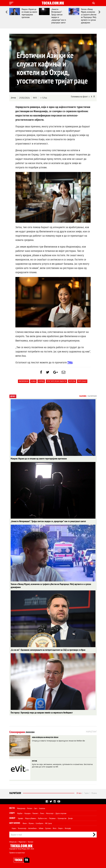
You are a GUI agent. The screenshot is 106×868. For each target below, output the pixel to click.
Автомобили (32, 828)
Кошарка (27, 813)
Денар (14, 98)
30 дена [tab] (94, 793)
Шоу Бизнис (15, 823)
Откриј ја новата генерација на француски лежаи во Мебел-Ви (58, 741)
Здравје (20, 818)
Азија (33, 382)
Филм (25, 823)
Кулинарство (62, 818)
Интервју (68, 828)
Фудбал (20, 813)
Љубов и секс (42, 818)
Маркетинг (22, 842)
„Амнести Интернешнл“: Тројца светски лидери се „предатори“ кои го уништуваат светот (59, 16)
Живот (12, 818)
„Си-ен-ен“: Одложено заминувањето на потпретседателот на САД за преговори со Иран (46, 650)
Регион (30, 808)
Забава (41, 828)
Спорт (12, 813)
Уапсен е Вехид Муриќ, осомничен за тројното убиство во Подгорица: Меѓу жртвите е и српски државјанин (89, 16)
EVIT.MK (35, 761)
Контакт (31, 842)
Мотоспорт (50, 813)
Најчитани (15, 793)
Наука (14, 828)
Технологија (22, 828)
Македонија (21, 808)
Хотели (72, 382)
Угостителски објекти (56, 382)
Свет (36, 808)
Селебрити (39, 823)
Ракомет (35, 813)
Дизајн (70, 818)
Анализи (42, 808)
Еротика (48, 828)
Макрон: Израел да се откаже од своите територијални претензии (29, 13)
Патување (52, 818)
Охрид (41, 382)
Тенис (42, 813)
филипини (24, 382)
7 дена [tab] (86, 793)
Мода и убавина (30, 818)
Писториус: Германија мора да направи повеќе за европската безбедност (40, 712)
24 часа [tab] (79, 793)
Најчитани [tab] (92, 396)
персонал (82, 382)
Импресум (13, 842)
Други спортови (61, 813)
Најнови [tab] (83, 396)
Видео (61, 828)
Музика (31, 823)
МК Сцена (48, 823)
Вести (12, 808)
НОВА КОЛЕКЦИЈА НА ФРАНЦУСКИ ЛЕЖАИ (45, 737)
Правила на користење (17, 852)
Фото (55, 828)
